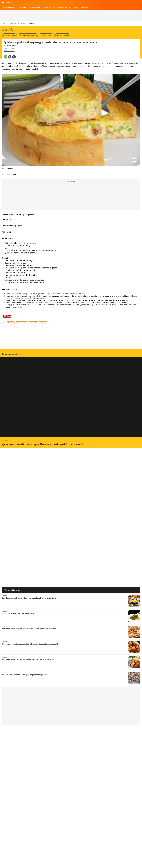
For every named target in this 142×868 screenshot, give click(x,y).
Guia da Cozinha (9, 35)
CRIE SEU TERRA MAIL (8, 7)
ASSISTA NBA (22, 7)
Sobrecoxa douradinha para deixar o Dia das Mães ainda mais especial (30, 644)
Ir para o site (10, 3)
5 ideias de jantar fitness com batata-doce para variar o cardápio (28, 659)
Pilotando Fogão (46, 35)
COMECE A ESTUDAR (35, 7)
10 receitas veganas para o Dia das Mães (18, 613)
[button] (3, 3)
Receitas (31, 23)
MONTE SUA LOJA (49, 7)
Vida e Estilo (13, 23)
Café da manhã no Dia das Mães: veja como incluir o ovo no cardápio (29, 598)
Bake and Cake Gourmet (28, 35)
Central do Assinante (81, 7)
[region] (71, 16)
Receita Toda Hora (62, 35)
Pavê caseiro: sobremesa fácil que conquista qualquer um (25, 675)
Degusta (23, 23)
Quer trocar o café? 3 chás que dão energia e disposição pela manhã (43, 444)
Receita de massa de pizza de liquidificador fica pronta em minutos (29, 629)
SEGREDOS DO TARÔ (64, 7)
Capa (4, 23)
